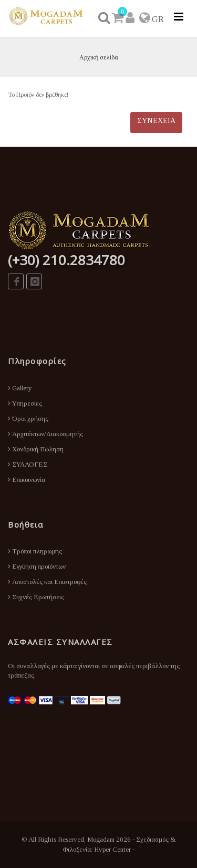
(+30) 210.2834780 (66, 260)
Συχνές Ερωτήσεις (36, 597)
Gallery (20, 388)
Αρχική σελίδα (99, 57)
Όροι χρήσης (28, 418)
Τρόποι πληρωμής (35, 551)
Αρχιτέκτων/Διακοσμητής (45, 434)
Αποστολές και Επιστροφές (47, 582)
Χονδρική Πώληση (36, 449)
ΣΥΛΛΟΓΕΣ (28, 464)
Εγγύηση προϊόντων (37, 566)
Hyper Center (112, 849)
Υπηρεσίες (25, 403)
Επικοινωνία (27, 480)
